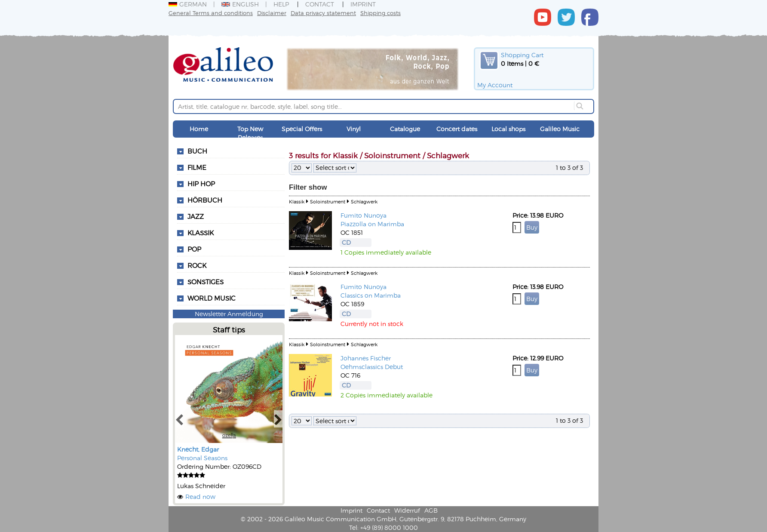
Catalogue (405, 129)
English (240, 4)
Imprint (363, 4)
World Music (212, 298)
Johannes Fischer (366, 358)
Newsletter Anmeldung (229, 314)
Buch (197, 151)
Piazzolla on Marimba (372, 224)
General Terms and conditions (211, 13)
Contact (320, 4)
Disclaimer (272, 13)
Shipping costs (380, 13)
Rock (197, 265)
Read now (200, 497)
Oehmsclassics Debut (372, 367)
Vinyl (354, 129)
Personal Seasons (202, 458)
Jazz (196, 216)
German (188, 4)
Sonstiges (206, 282)
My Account (495, 85)
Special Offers (302, 129)
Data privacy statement (323, 13)
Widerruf (407, 510)
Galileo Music (560, 129)
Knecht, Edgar (198, 449)
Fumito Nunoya (364, 215)
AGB (431, 510)
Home (199, 129)
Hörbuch (205, 200)
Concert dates (457, 129)
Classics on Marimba (371, 295)
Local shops (508, 129)
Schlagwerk (364, 201)
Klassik (201, 233)
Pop (194, 249)
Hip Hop (201, 184)
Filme (197, 167)
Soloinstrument (328, 201)
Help (281, 4)
